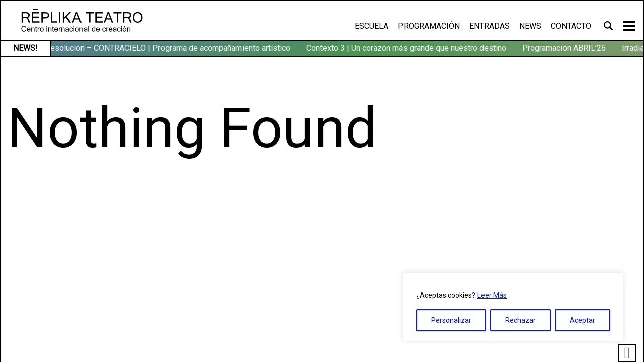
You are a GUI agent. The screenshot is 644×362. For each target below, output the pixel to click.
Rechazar (520, 320)
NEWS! (25, 48)
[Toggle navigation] (629, 26)
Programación (429, 26)
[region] (513, 307)
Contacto (571, 26)
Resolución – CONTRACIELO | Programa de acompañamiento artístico (169, 48)
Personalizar (451, 320)
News (530, 26)
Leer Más (492, 295)
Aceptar (582, 320)
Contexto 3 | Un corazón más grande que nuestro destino (408, 48)
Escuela (372, 26)
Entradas (490, 26)
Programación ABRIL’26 (566, 48)
